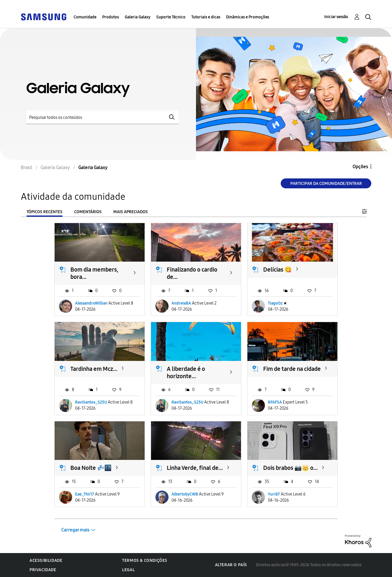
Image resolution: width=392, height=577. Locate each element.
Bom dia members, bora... (94, 273)
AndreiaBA (181, 303)
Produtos (111, 17)
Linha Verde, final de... (195, 468)
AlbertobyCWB (185, 494)
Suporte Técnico (171, 17)
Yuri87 (274, 494)
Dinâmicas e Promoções (248, 17)
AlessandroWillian (91, 303)
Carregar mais (75, 530)
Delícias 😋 (277, 270)
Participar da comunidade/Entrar (326, 184)
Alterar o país (231, 565)
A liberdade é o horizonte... (186, 372)
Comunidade (85, 17)
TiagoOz (275, 303)
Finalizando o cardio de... (192, 273)
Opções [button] (360, 167)
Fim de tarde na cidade (292, 369)
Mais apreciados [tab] (131, 212)
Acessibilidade (46, 561)
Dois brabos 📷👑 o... (290, 468)
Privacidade (43, 570)
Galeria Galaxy (138, 17)
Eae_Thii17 (85, 494)
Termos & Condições (145, 561)
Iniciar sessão (336, 17)
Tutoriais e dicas (206, 17)
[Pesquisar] (102, 117)
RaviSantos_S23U (91, 402)
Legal (128, 570)
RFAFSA (275, 402)
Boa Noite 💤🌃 (91, 468)
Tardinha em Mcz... (94, 369)
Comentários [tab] (88, 212)
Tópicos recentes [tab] (45, 212)
